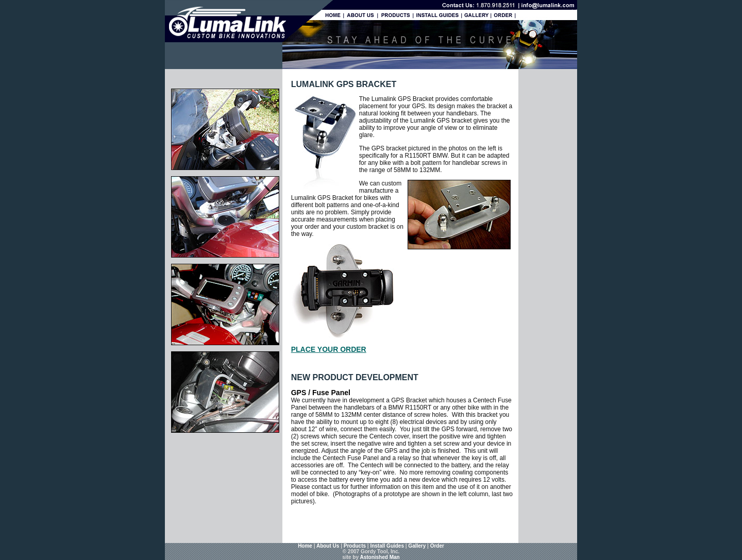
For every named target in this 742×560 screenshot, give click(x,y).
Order (437, 546)
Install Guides (387, 546)
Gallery (417, 546)
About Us (328, 546)
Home (305, 546)
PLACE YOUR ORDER (329, 349)
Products (355, 546)
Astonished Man (380, 557)
